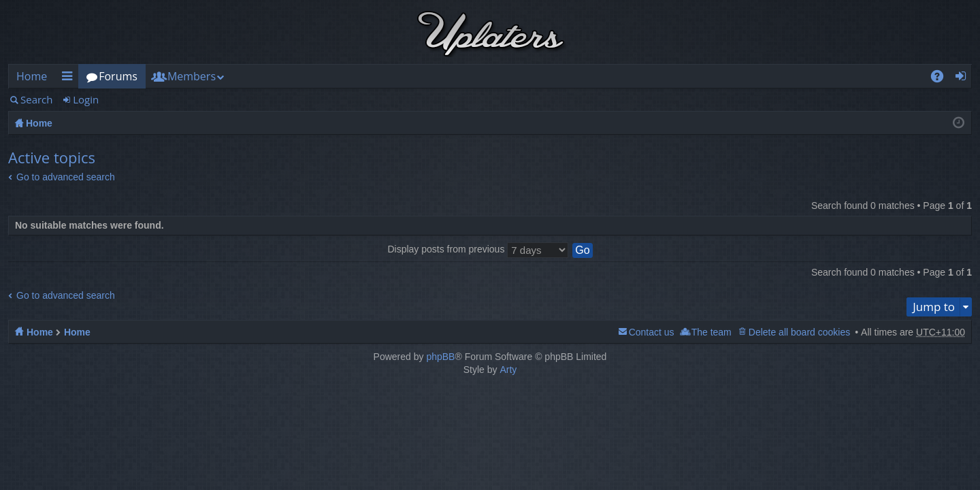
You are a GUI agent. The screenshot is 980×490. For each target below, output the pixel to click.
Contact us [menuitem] (652, 332)
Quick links (69, 79)
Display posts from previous (478, 249)
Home (32, 76)
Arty (508, 370)
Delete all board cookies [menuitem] (799, 332)
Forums (118, 76)
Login (86, 99)
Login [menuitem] (965, 79)
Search (37, 99)
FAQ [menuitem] (942, 79)
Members (192, 76)
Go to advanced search (66, 177)
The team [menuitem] (712, 332)
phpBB (440, 357)
